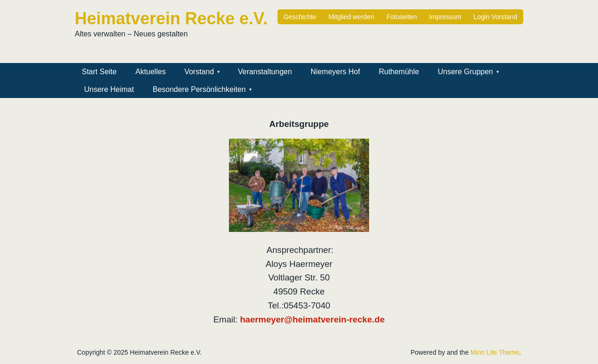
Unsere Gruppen (465, 72)
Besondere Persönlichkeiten (199, 89)
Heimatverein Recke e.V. (171, 18)
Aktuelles (151, 72)
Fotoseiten (402, 17)
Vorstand (199, 72)
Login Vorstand (495, 17)
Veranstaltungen (265, 72)
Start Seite (99, 72)
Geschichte (300, 17)
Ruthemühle (399, 72)
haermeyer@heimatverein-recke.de (313, 319)
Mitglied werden (351, 17)
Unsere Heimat (109, 89)
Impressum (445, 17)
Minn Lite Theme (495, 352)
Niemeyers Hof (335, 72)
